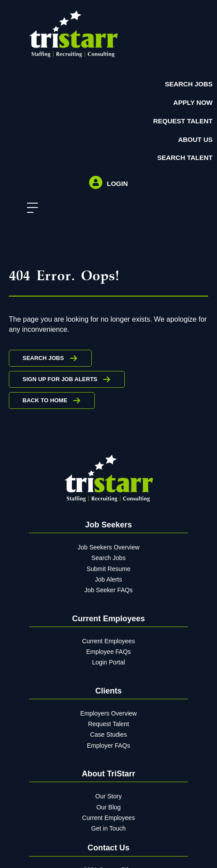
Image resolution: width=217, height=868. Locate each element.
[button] (30, 208)
